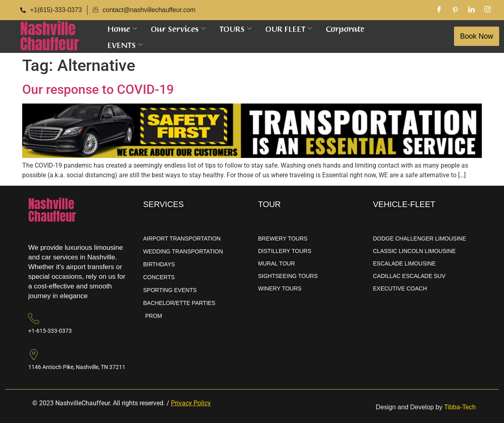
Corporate (345, 28)
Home (122, 28)
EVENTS (125, 44)
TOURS (235, 28)
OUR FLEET (289, 28)
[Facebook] (439, 10)
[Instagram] (487, 10)
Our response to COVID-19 (98, 89)
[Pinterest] (455, 10)
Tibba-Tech (460, 407)
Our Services (178, 28)
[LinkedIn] (471, 10)
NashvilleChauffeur (50, 36)
